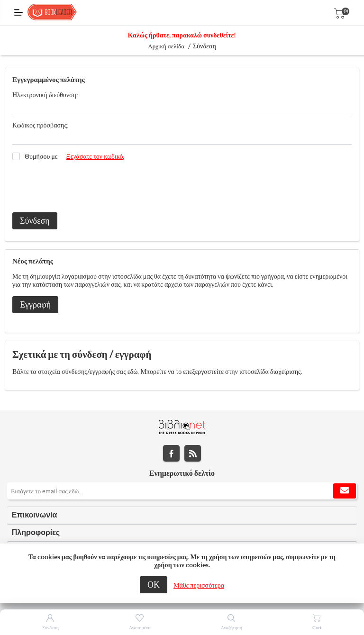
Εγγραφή (35, 304)
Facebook (171, 453)
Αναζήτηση (232, 628)
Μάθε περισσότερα (199, 585)
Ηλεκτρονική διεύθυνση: (45, 95)
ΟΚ (154, 585)
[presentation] (84, 187)
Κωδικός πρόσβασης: (41, 125)
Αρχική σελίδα (166, 46)
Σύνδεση (35, 221)
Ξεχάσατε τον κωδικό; (96, 156)
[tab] (182, 515)
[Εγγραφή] (182, 491)
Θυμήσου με (41, 156)
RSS (193, 453)
